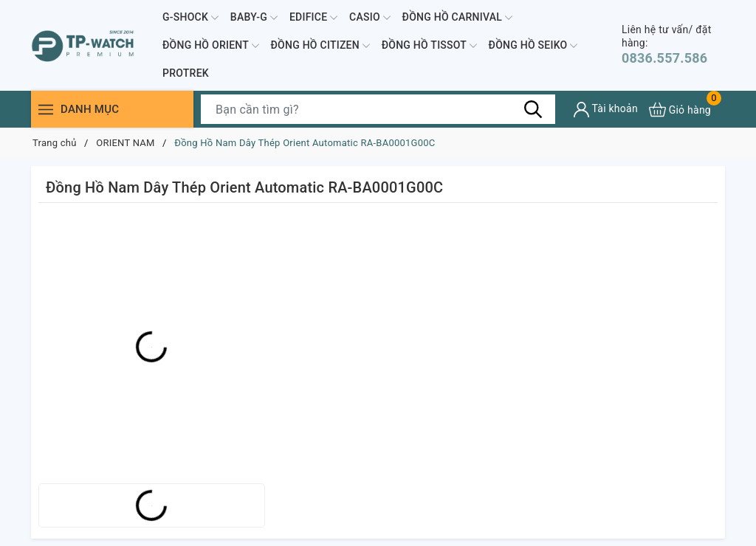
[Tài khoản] (606, 110)
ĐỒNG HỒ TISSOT (429, 46)
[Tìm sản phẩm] (378, 109)
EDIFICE (313, 18)
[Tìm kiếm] (533, 109)
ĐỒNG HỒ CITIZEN (320, 46)
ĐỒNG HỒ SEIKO (533, 46)
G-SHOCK (190, 18)
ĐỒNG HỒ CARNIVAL (457, 18)
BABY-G (254, 18)
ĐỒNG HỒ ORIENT (211, 46)
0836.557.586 (673, 45)
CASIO (370, 18)
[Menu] (46, 110)
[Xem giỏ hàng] (680, 110)
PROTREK (186, 73)
